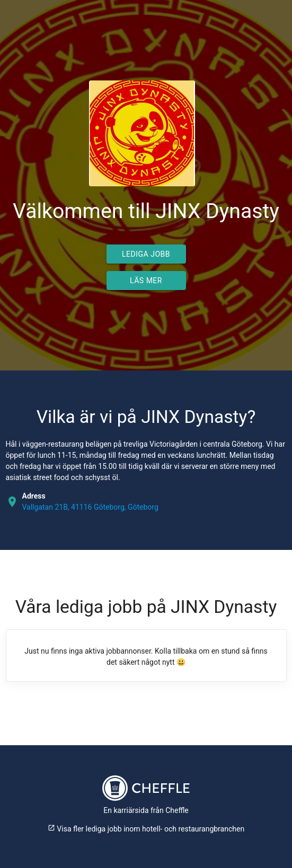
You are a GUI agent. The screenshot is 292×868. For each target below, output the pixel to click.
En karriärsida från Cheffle (146, 810)
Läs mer (146, 281)
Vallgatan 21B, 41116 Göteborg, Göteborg (90, 507)
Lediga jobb (146, 254)
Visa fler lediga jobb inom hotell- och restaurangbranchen (146, 829)
